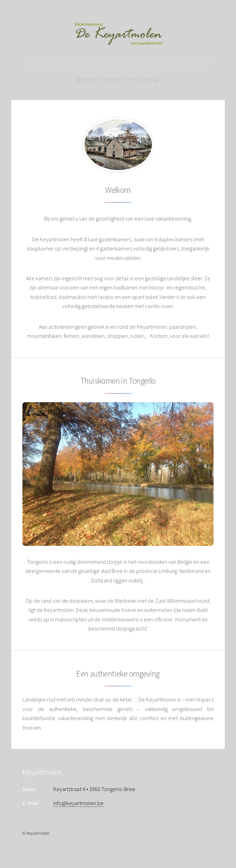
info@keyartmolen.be (78, 803)
